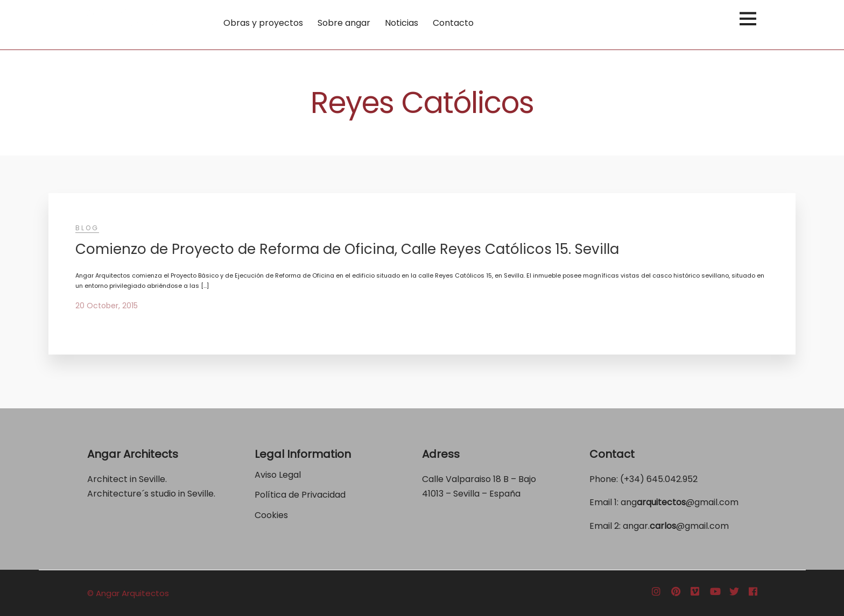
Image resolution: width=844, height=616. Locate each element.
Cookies (271, 515)
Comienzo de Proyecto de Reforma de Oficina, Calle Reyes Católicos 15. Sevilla (347, 249)
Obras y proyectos (263, 23)
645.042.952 (672, 479)
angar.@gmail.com (676, 526)
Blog (87, 228)
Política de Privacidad (301, 495)
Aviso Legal (278, 475)
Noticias (402, 23)
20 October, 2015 (107, 306)
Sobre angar (344, 23)
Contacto (453, 23)
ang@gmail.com (680, 502)
